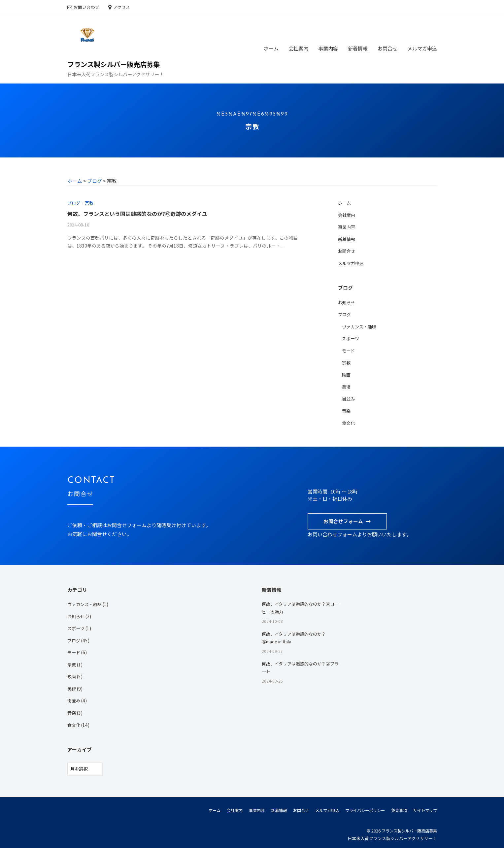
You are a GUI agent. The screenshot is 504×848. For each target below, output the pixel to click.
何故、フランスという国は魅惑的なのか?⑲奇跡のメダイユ (142, 213)
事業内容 (328, 48)
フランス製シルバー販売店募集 (116, 64)
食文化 (349, 422)
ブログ (74, 203)
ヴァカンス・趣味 (360, 326)
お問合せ (387, 48)
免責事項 (396, 808)
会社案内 (298, 48)
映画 (347, 374)
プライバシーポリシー (360, 808)
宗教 (90, 203)
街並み (349, 397)
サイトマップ (424, 808)
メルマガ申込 (422, 48)
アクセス (122, 7)
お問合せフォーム (343, 520)
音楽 (347, 410)
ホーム (271, 48)
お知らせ (347, 302)
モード (349, 350)
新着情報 (358, 48)
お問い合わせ (86, 7)
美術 (347, 386)
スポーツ (351, 338)
